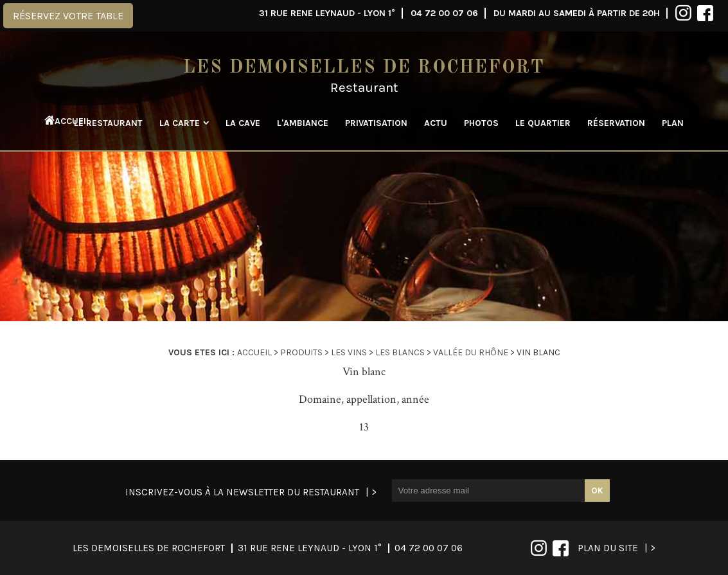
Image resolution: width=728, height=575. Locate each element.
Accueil (60, 121)
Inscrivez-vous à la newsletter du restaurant (242, 492)
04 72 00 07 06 (444, 13)
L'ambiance (303, 123)
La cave (243, 123)
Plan (673, 123)
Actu (436, 123)
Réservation (616, 123)
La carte (180, 123)
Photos (481, 123)
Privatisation (376, 123)
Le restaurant (108, 123)
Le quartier (543, 123)
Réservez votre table (68, 16)
